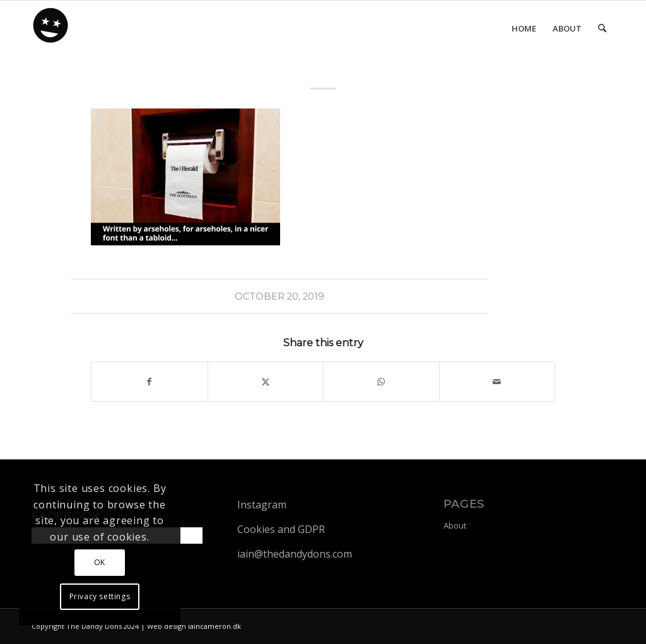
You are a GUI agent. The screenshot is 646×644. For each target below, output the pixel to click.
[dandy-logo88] (51, 30)
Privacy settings (100, 596)
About (455, 525)
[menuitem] (524, 28)
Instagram (262, 505)
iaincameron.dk (214, 626)
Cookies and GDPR (281, 529)
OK (100, 562)
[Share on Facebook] (150, 382)
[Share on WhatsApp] (381, 382)
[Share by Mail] (497, 382)
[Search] (602, 28)
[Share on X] (266, 382)
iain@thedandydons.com (295, 554)
